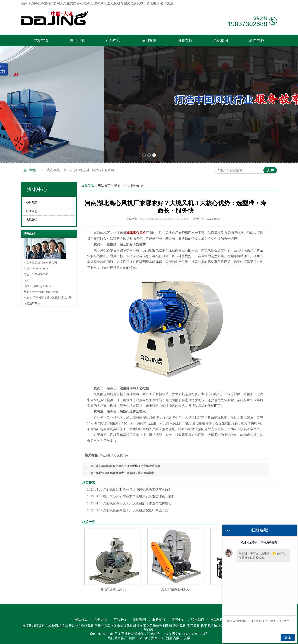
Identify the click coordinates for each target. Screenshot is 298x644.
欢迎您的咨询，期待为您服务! (260, 542)
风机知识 (221, 40)
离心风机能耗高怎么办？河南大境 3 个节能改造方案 (128, 466)
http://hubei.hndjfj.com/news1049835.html (164, 219)
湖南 (154, 638)
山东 (162, 638)
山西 (140, 638)
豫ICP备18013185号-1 (105, 634)
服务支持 (185, 40)
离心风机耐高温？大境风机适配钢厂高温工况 (128, 510)
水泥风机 (86, 3)
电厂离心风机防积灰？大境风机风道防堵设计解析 (131, 496)
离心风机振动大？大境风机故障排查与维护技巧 (129, 503)
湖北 (147, 638)
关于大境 (77, 40)
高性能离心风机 (103, 170)
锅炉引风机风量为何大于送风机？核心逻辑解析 (125, 473)
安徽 (187, 638)
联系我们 (198, 620)
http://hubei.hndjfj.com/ (45, 292)
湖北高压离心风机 (113, 589)
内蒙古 (178, 638)
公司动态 (32, 203)
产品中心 (113, 40)
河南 (132, 638)
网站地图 (217, 620)
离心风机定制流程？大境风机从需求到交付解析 (129, 489)
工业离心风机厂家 (54, 170)
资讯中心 (37, 189)
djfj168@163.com (42, 286)
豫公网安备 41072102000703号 (187, 634)
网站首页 (41, 40)
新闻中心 (257, 40)
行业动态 (32, 211)
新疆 (169, 638)
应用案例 (149, 40)
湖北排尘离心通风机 (176, 589)
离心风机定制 (80, 170)
